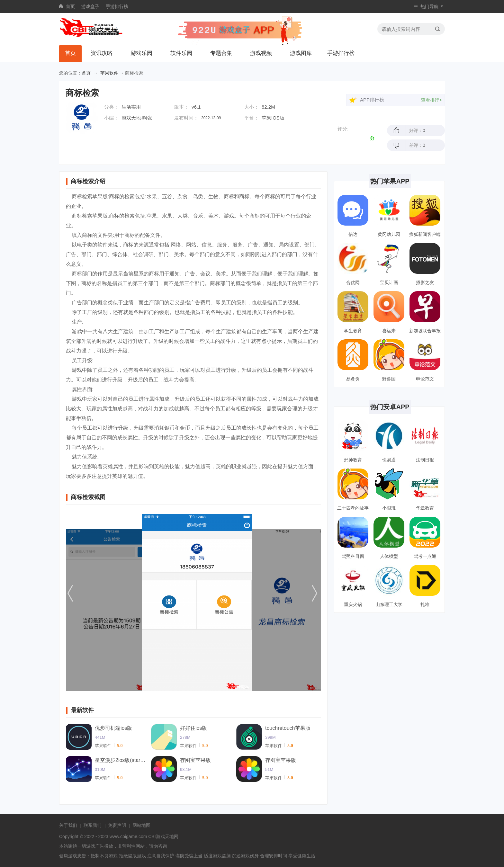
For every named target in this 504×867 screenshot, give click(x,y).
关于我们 (68, 825)
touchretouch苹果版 (288, 728)
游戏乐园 (141, 53)
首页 (70, 6)
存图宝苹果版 (195, 760)
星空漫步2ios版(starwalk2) (121, 760)
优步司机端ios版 (113, 728)
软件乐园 (181, 53)
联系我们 (93, 825)
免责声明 (117, 825)
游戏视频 (261, 53)
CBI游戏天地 (161, 836)
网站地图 (141, 825)
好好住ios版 (194, 728)
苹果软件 (109, 73)
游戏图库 (301, 53)
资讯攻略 (102, 53)
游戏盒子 (90, 6)
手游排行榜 (117, 6)
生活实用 (131, 107)
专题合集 (221, 53)
